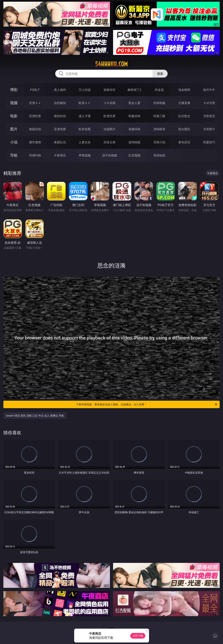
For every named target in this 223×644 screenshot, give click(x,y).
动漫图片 (110, 129)
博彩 (14, 90)
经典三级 (159, 116)
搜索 (160, 74)
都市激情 (35, 142)
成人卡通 (85, 116)
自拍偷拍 (60, 103)
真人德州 (60, 90)
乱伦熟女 (184, 116)
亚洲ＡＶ (35, 103)
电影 (14, 116)
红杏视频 (134, 155)
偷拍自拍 (60, 116)
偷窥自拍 (35, 129)
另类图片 (209, 129)
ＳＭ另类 (209, 103)
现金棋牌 (184, 90)
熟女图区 (184, 129)
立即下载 (138, 636)
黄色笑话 (184, 142)
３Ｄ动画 (110, 103)
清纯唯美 (159, 129)
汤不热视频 (110, 155)
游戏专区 (110, 90)
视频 (14, 103)
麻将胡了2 (134, 90)
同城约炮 (35, 155)
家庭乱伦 (60, 142)
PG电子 (35, 90)
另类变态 (209, 116)
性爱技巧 (209, 142)
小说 (14, 142)
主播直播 (184, 103)
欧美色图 (85, 129)
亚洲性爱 (35, 116)
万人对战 (85, 90)
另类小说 (159, 142)
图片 (14, 129)
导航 (14, 155)
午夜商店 (60, 155)
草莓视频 (85, 155)
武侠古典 (110, 142)
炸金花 (159, 90)
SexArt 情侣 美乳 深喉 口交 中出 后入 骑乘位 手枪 (35, 416)
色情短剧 (159, 155)
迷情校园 (134, 142)
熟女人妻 (134, 103)
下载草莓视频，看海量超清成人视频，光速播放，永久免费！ (147, 404)
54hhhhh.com (111, 64)
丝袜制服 (159, 103)
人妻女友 (85, 142)
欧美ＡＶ (85, 103)
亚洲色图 (60, 129)
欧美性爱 (110, 116)
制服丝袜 (134, 116)
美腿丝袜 (134, 129)
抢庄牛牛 (209, 90)
